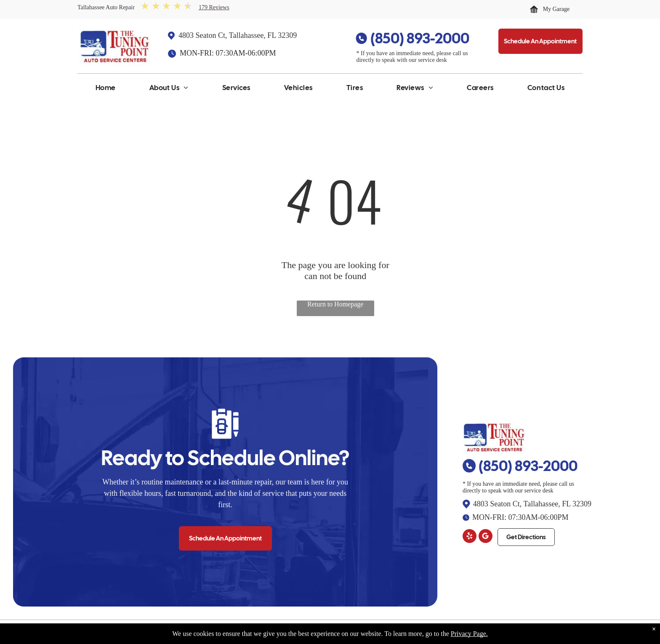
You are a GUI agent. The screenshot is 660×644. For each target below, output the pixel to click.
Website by (564, 632)
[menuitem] (106, 90)
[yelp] (470, 537)
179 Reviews (214, 7)
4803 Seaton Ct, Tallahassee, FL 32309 (238, 35)
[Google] (486, 537)
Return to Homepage (335, 304)
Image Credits (528, 632)
